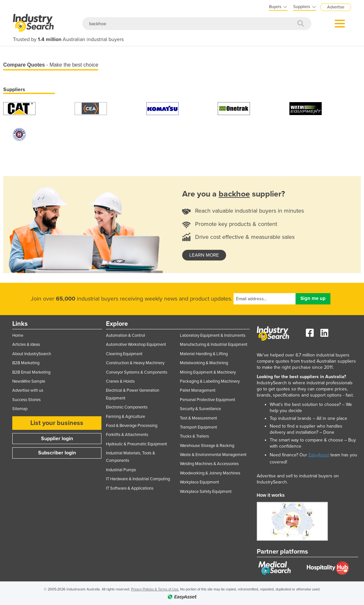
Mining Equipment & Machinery (208, 372)
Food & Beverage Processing (132, 426)
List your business (57, 423)
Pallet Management (198, 390)
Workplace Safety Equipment (206, 492)
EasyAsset (319, 455)
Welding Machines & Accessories (209, 464)
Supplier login (57, 439)
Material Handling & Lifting (204, 354)
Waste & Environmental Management (213, 455)
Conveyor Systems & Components (137, 372)
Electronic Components (127, 407)
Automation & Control (125, 335)
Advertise (336, 7)
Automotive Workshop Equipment (136, 345)
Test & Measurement (198, 418)
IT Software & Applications (130, 488)
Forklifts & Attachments (127, 435)
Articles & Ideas (26, 345)
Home (18, 335)
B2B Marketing (26, 363)
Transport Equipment (198, 427)
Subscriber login (57, 453)
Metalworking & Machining (204, 363)
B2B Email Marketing (31, 372)
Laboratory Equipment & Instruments (213, 335)
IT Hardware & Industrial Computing (138, 479)
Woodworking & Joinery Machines (210, 473)
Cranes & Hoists (120, 381)
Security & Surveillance (200, 409)
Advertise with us (28, 390)
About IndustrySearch (32, 354)
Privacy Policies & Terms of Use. (155, 589)
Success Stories (26, 400)
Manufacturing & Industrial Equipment (214, 345)
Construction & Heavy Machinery (135, 363)
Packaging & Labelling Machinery (210, 381)
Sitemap (20, 409)
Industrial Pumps (121, 470)
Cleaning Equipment (124, 354)
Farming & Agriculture (125, 417)
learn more (204, 255)
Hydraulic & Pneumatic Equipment (136, 444)
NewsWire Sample (29, 381)
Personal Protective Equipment (208, 400)
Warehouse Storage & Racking (207, 446)
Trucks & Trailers (194, 436)
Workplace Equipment (199, 482)
